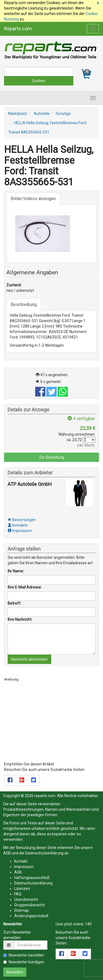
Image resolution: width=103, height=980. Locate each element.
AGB (7, 853)
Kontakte (18, 525)
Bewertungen (22, 520)
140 (88, 924)
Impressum (20, 531)
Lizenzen (22, 889)
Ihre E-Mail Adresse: (25, 587)
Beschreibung (24, 305)
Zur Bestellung (51, 457)
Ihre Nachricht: (20, 619)
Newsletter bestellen (24, 955)
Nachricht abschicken (29, 659)
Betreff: (14, 603)
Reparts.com (18, 29)
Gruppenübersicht (30, 905)
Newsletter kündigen (24, 962)
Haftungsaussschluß (32, 878)
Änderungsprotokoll (31, 916)
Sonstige (63, 114)
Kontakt (21, 861)
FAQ (18, 894)
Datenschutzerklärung (44, 853)
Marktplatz (18, 114)
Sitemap (22, 910)
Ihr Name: (16, 571)
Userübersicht (26, 899)
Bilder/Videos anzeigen (33, 199)
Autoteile (42, 114)
